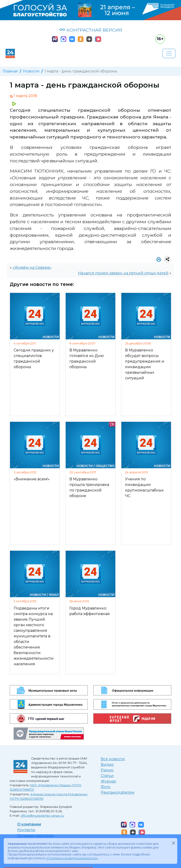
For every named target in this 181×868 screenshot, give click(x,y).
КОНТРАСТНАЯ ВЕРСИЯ (91, 30)
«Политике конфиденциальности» (72, 858)
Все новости (113, 759)
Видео (107, 765)
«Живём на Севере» (32, 267)
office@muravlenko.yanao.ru (42, 816)
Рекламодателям (118, 792)
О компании (29, 824)
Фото (106, 787)
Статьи (107, 776)
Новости (31, 71)
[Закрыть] (173, 843)
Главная (10, 71)
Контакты (26, 830)
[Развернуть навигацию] (169, 53)
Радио (107, 770)
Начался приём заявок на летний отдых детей (123, 273)
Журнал (108, 781)
